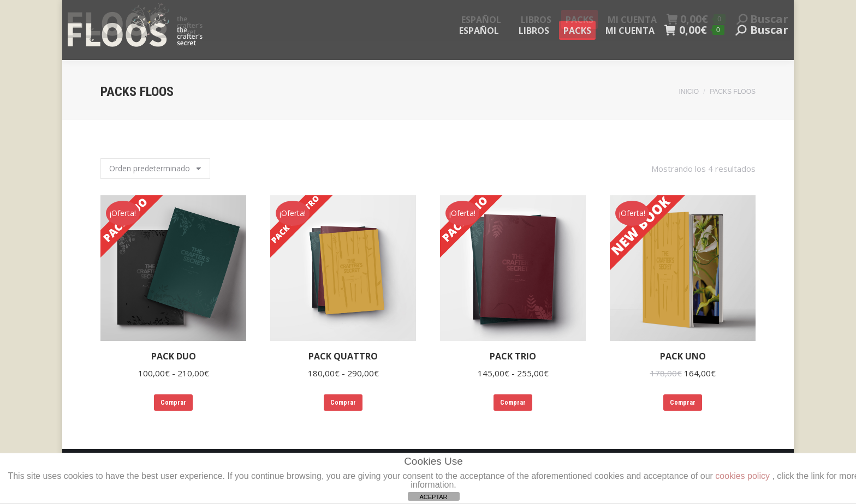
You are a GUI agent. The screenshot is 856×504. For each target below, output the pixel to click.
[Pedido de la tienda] (155, 169)
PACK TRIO (513, 356)
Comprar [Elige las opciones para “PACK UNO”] (683, 403)
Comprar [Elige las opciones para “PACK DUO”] (173, 403)
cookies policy (742, 476)
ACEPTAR (433, 497)
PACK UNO (683, 356)
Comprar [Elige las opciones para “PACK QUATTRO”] (343, 403)
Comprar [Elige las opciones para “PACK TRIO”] (513, 403)
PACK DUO (174, 356)
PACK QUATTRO (343, 356)
